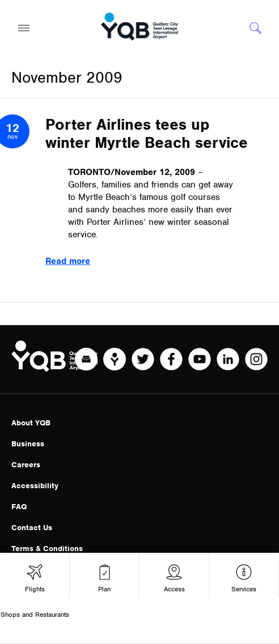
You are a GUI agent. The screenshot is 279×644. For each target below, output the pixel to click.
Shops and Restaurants (35, 615)
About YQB (31, 423)
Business (28, 444)
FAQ (19, 507)
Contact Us (32, 528)
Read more (68, 261)
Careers (26, 465)
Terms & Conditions (47, 549)
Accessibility (35, 486)
